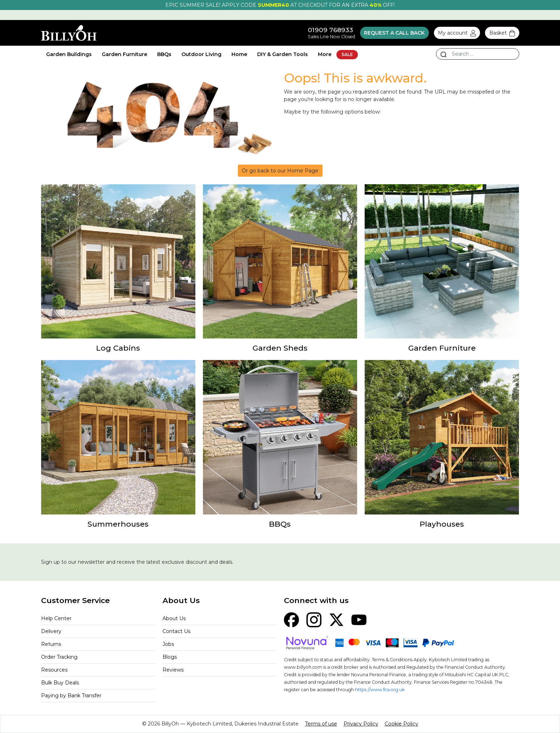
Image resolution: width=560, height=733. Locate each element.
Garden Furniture (124, 54)
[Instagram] (314, 619)
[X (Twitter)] (336, 619)
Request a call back (394, 33)
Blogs (170, 657)
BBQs (164, 54)
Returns (51, 644)
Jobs (168, 644)
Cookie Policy (401, 724)
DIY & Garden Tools (282, 54)
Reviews (173, 670)
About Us (174, 618)
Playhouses (442, 524)
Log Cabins (118, 348)
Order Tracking (59, 657)
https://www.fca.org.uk (380, 690)
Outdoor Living (201, 54)
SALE (347, 54)
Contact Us (176, 631)
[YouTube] (359, 619)
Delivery (51, 631)
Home (239, 54)
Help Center (56, 618)
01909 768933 (331, 30)
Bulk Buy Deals (60, 683)
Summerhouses (118, 524)
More (325, 54)
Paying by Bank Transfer (71, 696)
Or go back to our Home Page (280, 171)
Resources (54, 670)
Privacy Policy (361, 724)
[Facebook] (291, 619)
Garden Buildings (69, 54)
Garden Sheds (280, 348)
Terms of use (321, 724)
